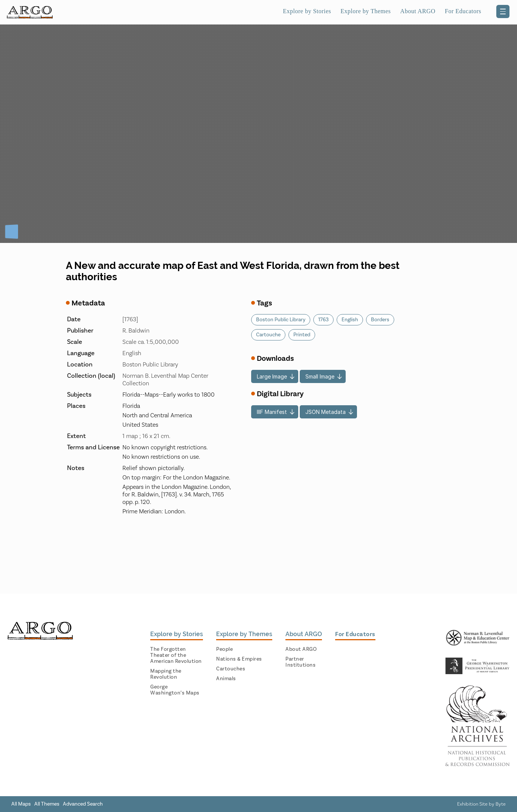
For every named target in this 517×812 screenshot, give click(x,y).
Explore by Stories (307, 11)
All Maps (21, 804)
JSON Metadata (326, 412)
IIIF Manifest (272, 412)
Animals (226, 679)
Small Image (320, 376)
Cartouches (231, 669)
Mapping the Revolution (166, 674)
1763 (323, 320)
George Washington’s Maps (175, 690)
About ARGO (418, 11)
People (224, 649)
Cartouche (268, 335)
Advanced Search (83, 804)
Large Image (272, 376)
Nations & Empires (239, 659)
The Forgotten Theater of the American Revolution (176, 655)
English (350, 320)
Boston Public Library (281, 320)
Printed (302, 335)
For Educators (463, 11)
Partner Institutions (300, 662)
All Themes (47, 804)
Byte (501, 804)
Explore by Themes (366, 11)
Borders (380, 320)
